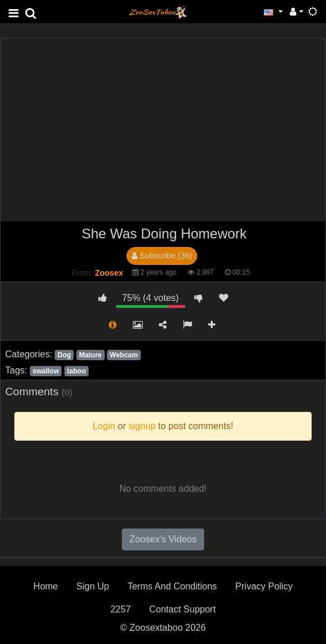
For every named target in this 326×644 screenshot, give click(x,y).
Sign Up (93, 586)
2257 (121, 609)
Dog (64, 355)
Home (46, 586)
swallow (45, 371)
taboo (77, 371)
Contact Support (182, 609)
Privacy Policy (264, 586)
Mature (90, 355)
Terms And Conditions (172, 586)
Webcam (124, 355)
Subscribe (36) (162, 256)
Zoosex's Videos (163, 539)
